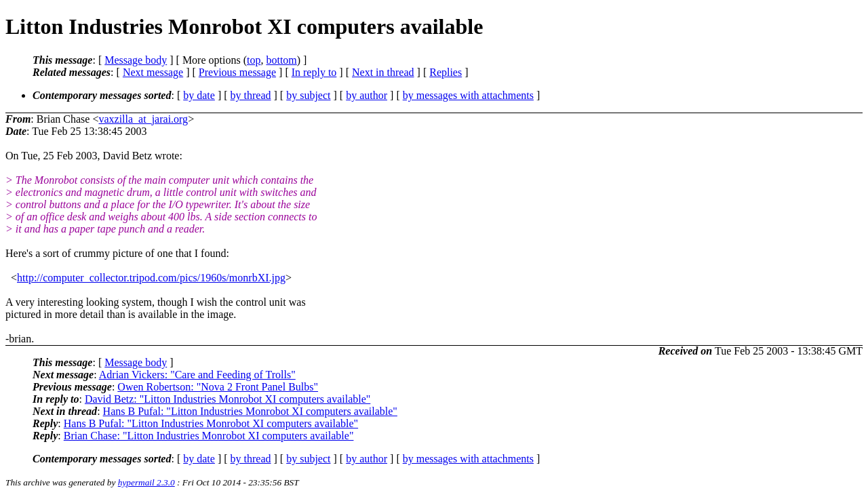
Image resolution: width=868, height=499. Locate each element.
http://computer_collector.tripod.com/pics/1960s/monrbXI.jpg (151, 278)
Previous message (237, 72)
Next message (153, 72)
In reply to (314, 72)
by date (199, 95)
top (254, 60)
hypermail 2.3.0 (146, 482)
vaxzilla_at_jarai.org (143, 119)
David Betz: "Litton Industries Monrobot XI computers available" (228, 399)
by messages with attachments (468, 95)
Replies (446, 72)
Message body (136, 60)
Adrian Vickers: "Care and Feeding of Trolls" (197, 375)
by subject (308, 95)
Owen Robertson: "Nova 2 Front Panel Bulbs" (218, 387)
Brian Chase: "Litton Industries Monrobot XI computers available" (209, 436)
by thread (251, 95)
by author (367, 95)
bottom (281, 60)
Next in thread (383, 72)
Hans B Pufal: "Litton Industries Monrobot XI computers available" (250, 411)
